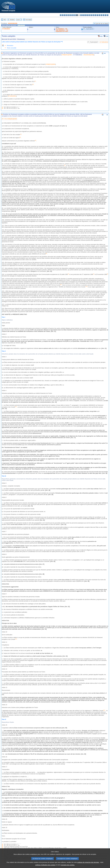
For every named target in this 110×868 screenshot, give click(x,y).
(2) (2, 108)
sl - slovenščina (104, 15)
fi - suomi (106, 15)
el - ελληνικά (73, 15)
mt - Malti (91, 15)
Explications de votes (62, 31)
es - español (63, 15)
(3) (2, 847)
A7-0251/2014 (6, 29)
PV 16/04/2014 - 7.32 (61, 29)
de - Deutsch (69, 15)
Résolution (10, 46)
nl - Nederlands (93, 15)
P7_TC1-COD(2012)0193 (9, 119)
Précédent (12, 20)
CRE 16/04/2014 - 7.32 (62, 30)
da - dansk (67, 15)
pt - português (97, 15)
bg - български (61, 15)
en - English (75, 15)
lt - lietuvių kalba (87, 15)
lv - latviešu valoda (85, 15)
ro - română (99, 15)
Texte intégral (28, 20)
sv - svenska (108, 15)
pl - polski (95, 15)
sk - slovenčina (101, 15)
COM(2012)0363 (67, 55)
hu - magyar (89, 15)
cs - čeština (65, 15)
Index (5, 20)
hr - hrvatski (81, 15)
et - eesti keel (71, 15)
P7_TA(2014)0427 (89, 29)
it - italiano (83, 15)
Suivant (18, 20)
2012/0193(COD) (13, 23)
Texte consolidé (11, 48)
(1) (2, 107)
